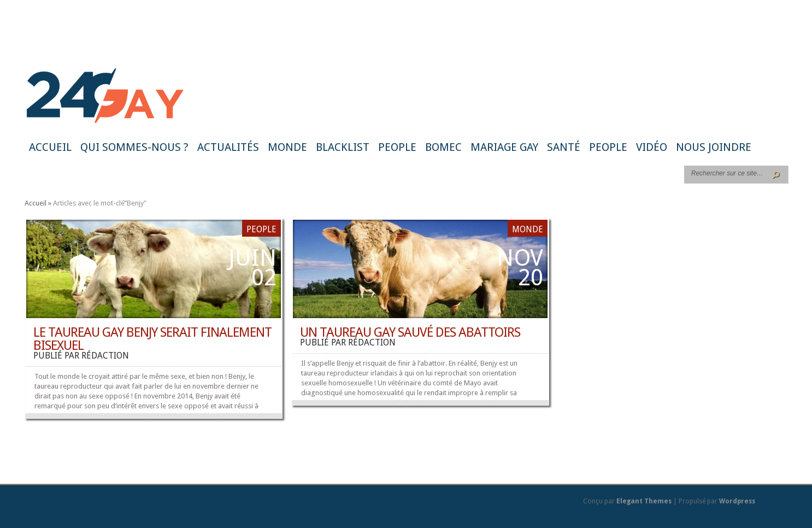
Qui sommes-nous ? (134, 147)
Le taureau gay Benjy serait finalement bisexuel (152, 339)
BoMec (443, 147)
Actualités (228, 147)
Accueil (50, 147)
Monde (287, 147)
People (397, 147)
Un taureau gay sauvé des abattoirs (410, 332)
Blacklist (343, 147)
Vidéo (652, 147)
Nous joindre (714, 147)
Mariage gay (504, 147)
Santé (564, 147)
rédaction (105, 356)
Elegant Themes (644, 501)
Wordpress (737, 501)
